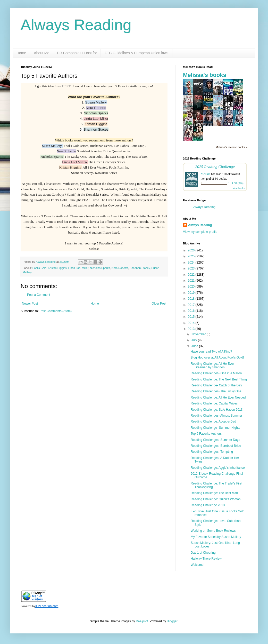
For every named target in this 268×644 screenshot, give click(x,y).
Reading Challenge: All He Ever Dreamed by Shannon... (212, 365)
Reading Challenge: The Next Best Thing (219, 379)
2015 (192, 317)
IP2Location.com (47, 606)
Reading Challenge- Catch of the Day (216, 385)
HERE (66, 86)
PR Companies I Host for (77, 53)
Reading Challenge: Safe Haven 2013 (217, 410)
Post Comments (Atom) (56, 311)
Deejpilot (142, 621)
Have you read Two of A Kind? (211, 352)
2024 (192, 263)
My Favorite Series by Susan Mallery (216, 537)
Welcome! (198, 565)
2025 (192, 256)
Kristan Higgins (57, 268)
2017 (192, 305)
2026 (192, 250)
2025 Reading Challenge (215, 167)
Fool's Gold (39, 268)
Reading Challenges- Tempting (212, 452)
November (199, 334)
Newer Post (30, 304)
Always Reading (76, 25)
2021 (192, 281)
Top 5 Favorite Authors (206, 434)
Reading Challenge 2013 (208, 505)
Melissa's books (205, 75)
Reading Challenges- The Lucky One (216, 391)
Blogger (172, 621)
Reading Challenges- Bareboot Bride (216, 446)
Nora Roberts (120, 268)
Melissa (206, 174)
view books (239, 188)
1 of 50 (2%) (236, 183)
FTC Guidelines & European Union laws (136, 53)
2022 (192, 275)
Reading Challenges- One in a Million (216, 373)
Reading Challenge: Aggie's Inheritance (218, 468)
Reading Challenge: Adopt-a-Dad (213, 422)
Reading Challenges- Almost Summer (216, 416)
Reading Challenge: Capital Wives (214, 403)
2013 (192, 329)
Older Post (159, 304)
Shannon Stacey (140, 268)
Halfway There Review (206, 559)
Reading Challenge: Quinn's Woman (216, 499)
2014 (192, 323)
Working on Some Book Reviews (213, 531)
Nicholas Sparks (100, 268)
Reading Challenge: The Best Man (214, 493)
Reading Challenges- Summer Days (215, 440)
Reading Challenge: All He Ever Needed (218, 397)
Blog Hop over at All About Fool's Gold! (217, 357)
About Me (41, 53)
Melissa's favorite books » (232, 147)
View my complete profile (200, 232)
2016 (192, 311)
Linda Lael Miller (78, 268)
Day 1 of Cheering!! (204, 553)
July (195, 340)
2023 (192, 268)
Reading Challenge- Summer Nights (215, 428)
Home (21, 53)
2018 (192, 299)
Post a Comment (39, 295)
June (195, 346)
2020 (192, 287)
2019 (192, 293)
